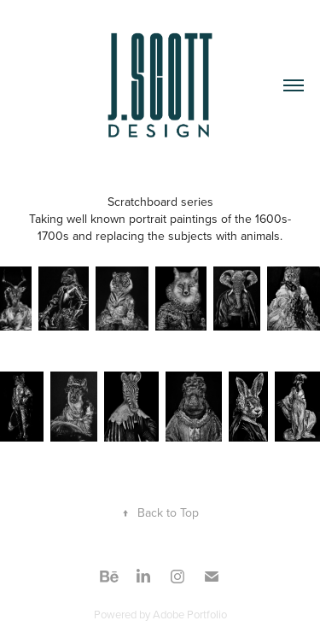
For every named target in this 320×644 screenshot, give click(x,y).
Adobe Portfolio (190, 614)
